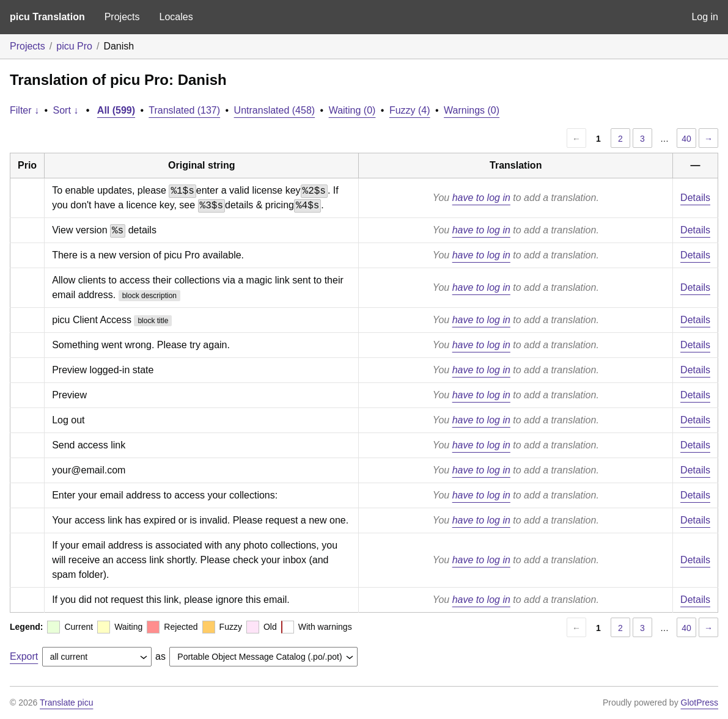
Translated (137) (184, 110)
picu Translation (47, 17)
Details (695, 198)
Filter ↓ (24, 110)
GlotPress (700, 703)
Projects (122, 17)
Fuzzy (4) (410, 110)
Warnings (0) (472, 110)
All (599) (116, 110)
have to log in (481, 198)
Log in (705, 17)
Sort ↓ (66, 110)
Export (24, 656)
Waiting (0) (352, 110)
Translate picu (66, 703)
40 (686, 139)
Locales (176, 17)
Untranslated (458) (275, 110)
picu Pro (74, 46)
